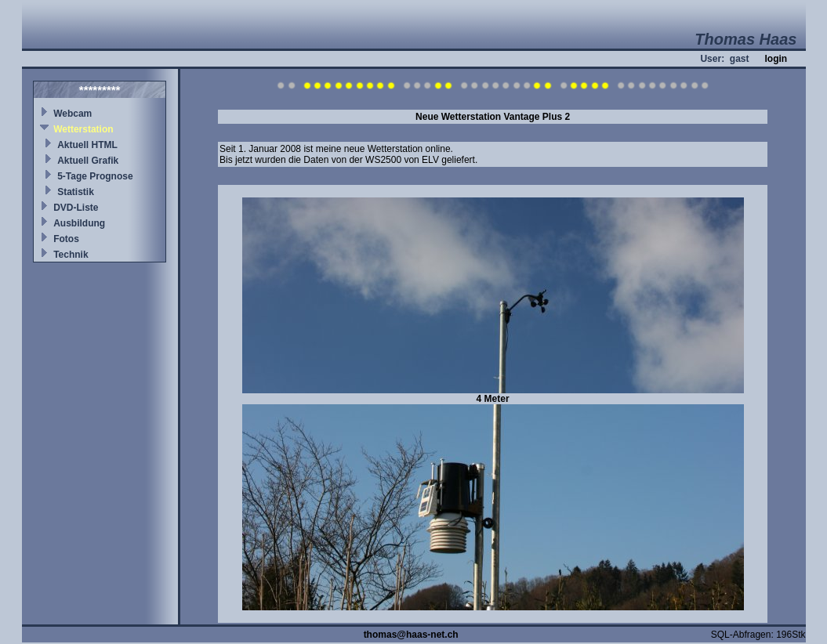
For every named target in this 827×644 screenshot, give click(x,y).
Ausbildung (79, 223)
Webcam (73, 114)
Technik (71, 255)
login (776, 59)
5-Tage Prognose (95, 176)
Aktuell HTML (87, 145)
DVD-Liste (76, 208)
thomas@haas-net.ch (411, 635)
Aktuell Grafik (88, 161)
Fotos (66, 239)
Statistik (76, 192)
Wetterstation (83, 129)
